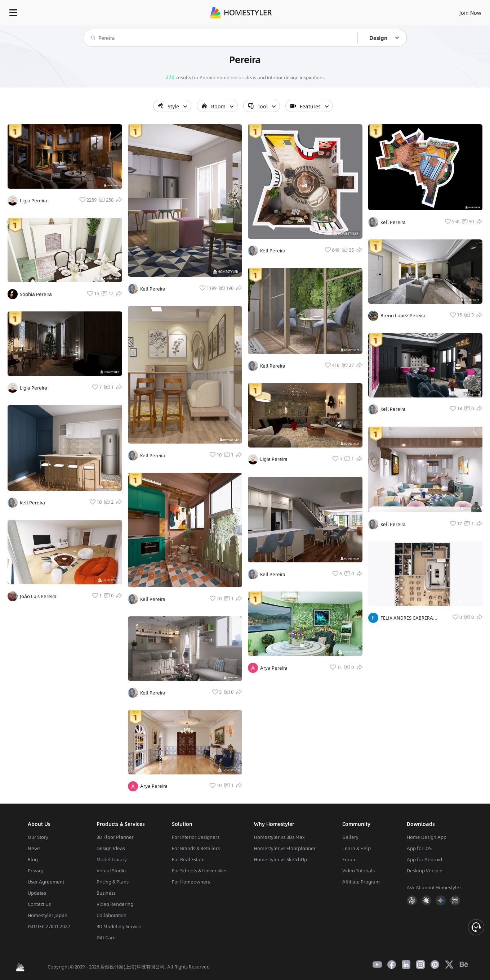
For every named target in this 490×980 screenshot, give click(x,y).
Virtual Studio (111, 871)
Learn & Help (357, 848)
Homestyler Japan (48, 915)
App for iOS (419, 848)
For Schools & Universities (200, 871)
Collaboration (112, 915)
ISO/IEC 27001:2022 (49, 926)
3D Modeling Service (119, 926)
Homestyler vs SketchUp (280, 859)
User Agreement (46, 882)
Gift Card (106, 938)
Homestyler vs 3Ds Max (279, 837)
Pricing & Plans (113, 882)
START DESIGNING (454, 11)
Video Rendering (115, 904)
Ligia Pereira (34, 201)
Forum (349, 859)
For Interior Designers (196, 837)
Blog (33, 859)
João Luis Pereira (38, 596)
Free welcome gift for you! (342, 29)
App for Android (424, 859)
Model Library (112, 859)
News (34, 848)
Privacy (36, 871)
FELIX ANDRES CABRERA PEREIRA (407, 618)
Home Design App (427, 837)
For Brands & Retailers (196, 848)
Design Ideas (111, 848)
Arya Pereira (154, 786)
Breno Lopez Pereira (403, 315)
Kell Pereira (32, 503)
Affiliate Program (361, 882)
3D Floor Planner (115, 837)
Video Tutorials (358, 871)
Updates (37, 893)
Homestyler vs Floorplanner (285, 848)
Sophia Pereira (36, 294)
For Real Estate (188, 859)
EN (409, 11)
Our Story (38, 837)
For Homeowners (191, 882)
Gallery (350, 837)
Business (106, 893)
